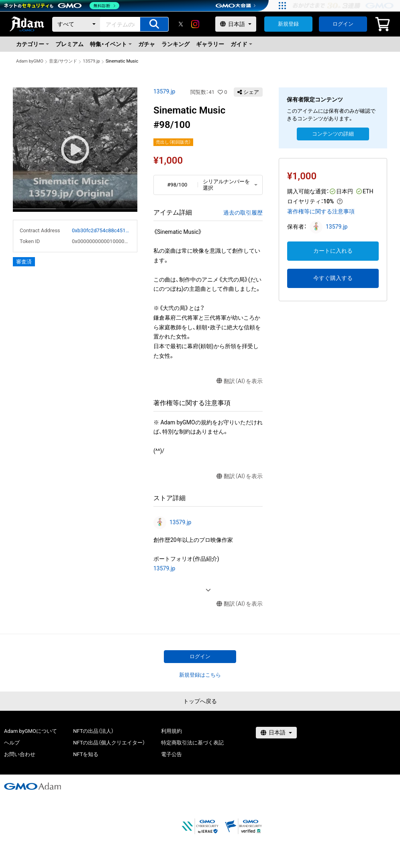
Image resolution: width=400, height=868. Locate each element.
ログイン (343, 24)
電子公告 (171, 754)
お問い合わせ (20, 754)
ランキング (176, 44)
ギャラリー (210, 44)
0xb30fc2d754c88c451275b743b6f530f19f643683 (101, 230)
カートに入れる (333, 251)
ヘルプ (12, 743)
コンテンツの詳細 (333, 134)
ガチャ (147, 44)
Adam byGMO (30, 61)
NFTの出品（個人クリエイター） (109, 743)
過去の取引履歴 (243, 213)
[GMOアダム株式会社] (33, 786)
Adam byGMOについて (31, 731)
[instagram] (195, 24)
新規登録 (288, 24)
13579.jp (91, 61)
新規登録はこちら (200, 675)
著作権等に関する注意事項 (321, 211)
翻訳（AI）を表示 (240, 381)
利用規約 (171, 731)
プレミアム (69, 44)
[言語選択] (236, 24)
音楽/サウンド (63, 61)
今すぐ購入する (333, 278)
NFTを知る (86, 754)
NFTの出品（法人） (93, 731)
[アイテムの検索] (154, 24)
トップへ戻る (200, 701)
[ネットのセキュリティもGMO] (62, 6)
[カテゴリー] (76, 24)
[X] (181, 24)
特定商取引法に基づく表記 (192, 743)
